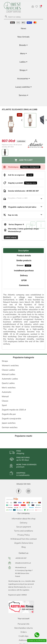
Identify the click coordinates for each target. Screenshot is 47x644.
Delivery (24, 523)
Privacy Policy (24, 535)
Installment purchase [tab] (24, 270)
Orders (24, 632)
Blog (24, 547)
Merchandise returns (24, 628)
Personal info (23, 624)
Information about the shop (24, 519)
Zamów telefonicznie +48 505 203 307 (23, 191)
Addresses (24, 640)
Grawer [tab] (24, 265)
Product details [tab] (24, 255)
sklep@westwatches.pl (23, 563)
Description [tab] (24, 251)
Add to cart (24, 160)
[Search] (23, 17)
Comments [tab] (24, 285)
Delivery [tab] (24, 275)
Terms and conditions (23, 531)
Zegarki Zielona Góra (24, 543)
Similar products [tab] (24, 260)
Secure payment (24, 527)
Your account (24, 618)
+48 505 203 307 (21, 558)
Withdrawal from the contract (23, 539)
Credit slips (23, 636)
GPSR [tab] (24, 280)
